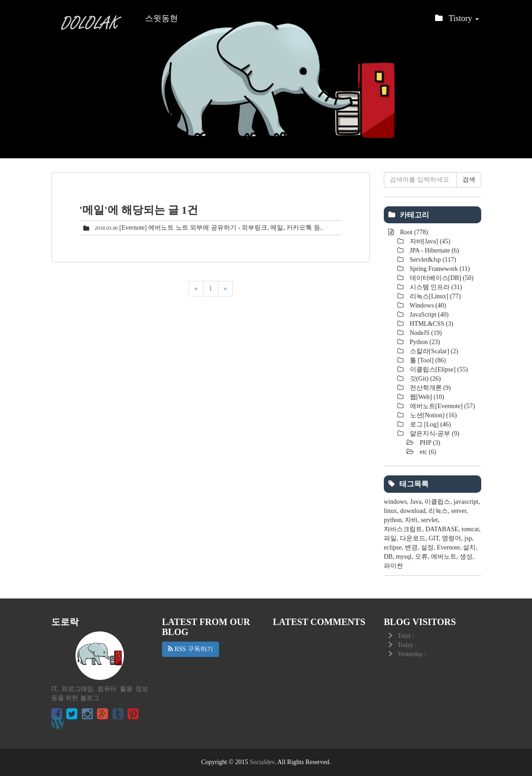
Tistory (457, 21)
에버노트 (444, 557)
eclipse (393, 547)
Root (413, 232)
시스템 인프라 (435, 287)
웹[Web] (426, 397)
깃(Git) (425, 379)
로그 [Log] (430, 424)
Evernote (449, 547)
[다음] (225, 289)
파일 (390, 538)
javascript (466, 502)
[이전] (196, 289)
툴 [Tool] (427, 360)
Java (416, 502)
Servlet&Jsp (432, 260)
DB (388, 557)
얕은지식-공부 (434, 434)
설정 (427, 547)
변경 (411, 547)
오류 (421, 557)
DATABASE (442, 529)
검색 (469, 180)
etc (427, 452)
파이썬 (393, 566)
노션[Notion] (433, 415)
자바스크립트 (403, 529)
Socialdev (262, 762)
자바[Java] (429, 241)
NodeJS (425, 333)
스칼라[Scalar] (433, 351)
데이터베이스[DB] (441, 278)
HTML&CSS (431, 324)
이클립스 (437, 502)
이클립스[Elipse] (438, 369)
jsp (468, 538)
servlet (429, 520)
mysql (403, 557)
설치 (469, 547)
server (459, 511)
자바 (411, 520)
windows (395, 502)
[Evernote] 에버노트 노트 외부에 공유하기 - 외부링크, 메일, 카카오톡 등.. (221, 228)
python (393, 520)
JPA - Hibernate (433, 251)
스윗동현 (161, 18)
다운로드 (413, 538)
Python (424, 342)
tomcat (470, 529)
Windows (427, 305)
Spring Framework (439, 269)
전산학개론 (429, 388)
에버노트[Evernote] (441, 406)
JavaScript (428, 315)
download (413, 511)
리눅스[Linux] (434, 296)
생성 (466, 557)
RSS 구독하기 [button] (191, 649)
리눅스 (438, 511)
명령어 (451, 538)
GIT (434, 538)
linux (390, 511)
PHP (429, 443)
